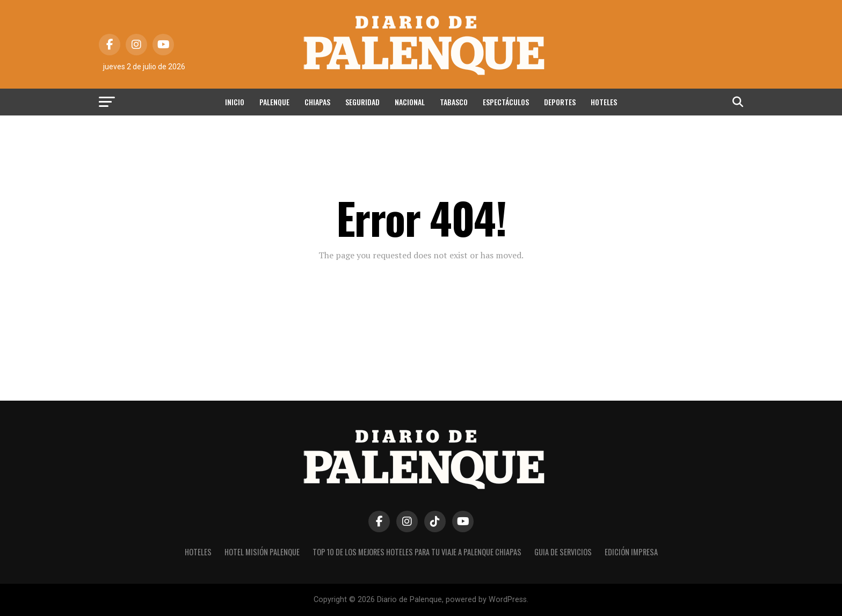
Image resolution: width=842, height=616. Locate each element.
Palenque (274, 102)
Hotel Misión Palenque (262, 552)
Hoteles (604, 102)
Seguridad (362, 102)
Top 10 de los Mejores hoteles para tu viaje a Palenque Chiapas (417, 552)
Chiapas (317, 102)
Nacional (410, 102)
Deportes (560, 102)
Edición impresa (631, 552)
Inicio (235, 102)
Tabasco (454, 102)
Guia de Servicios (563, 552)
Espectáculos (506, 102)
